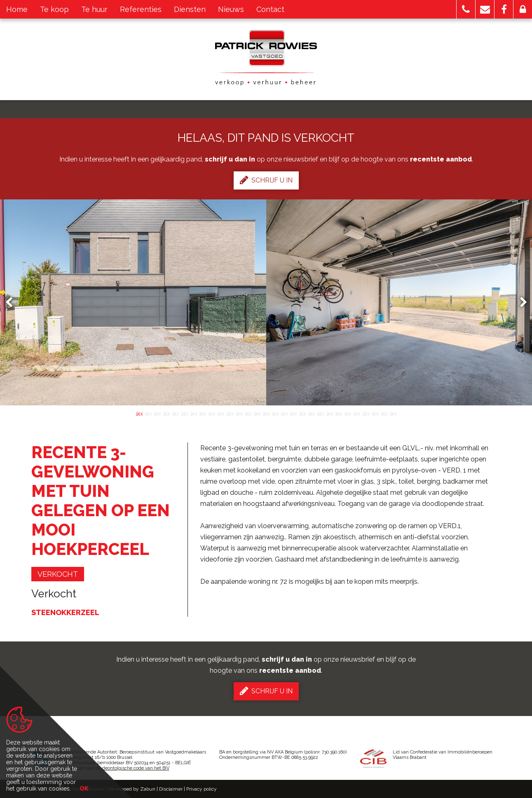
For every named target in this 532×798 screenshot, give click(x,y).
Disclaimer (171, 789)
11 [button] (230, 413)
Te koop (54, 9)
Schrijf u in (266, 180)
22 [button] (330, 413)
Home (17, 9)
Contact (270, 9)
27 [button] (375, 413)
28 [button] (384, 413)
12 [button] (239, 413)
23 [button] (339, 413)
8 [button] (203, 413)
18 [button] (293, 413)
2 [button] (148, 413)
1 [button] (139, 413)
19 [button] (302, 413)
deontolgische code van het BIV (136, 768)
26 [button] (366, 413)
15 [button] (266, 413)
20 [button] (312, 413)
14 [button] (257, 413)
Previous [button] (13, 303)
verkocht (58, 574)
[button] (466, 9)
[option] (266, 302)
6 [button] (185, 413)
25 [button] (357, 413)
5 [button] (176, 413)
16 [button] (275, 413)
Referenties (141, 9)
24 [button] (348, 413)
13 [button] (248, 413)
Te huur (94, 9)
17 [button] (284, 413)
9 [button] (212, 413)
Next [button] (520, 303)
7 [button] (194, 413)
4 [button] (166, 413)
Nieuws (231, 9)
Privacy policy (202, 789)
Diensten (190, 9)
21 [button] (321, 413)
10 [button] (221, 413)
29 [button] (393, 413)
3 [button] (157, 413)
